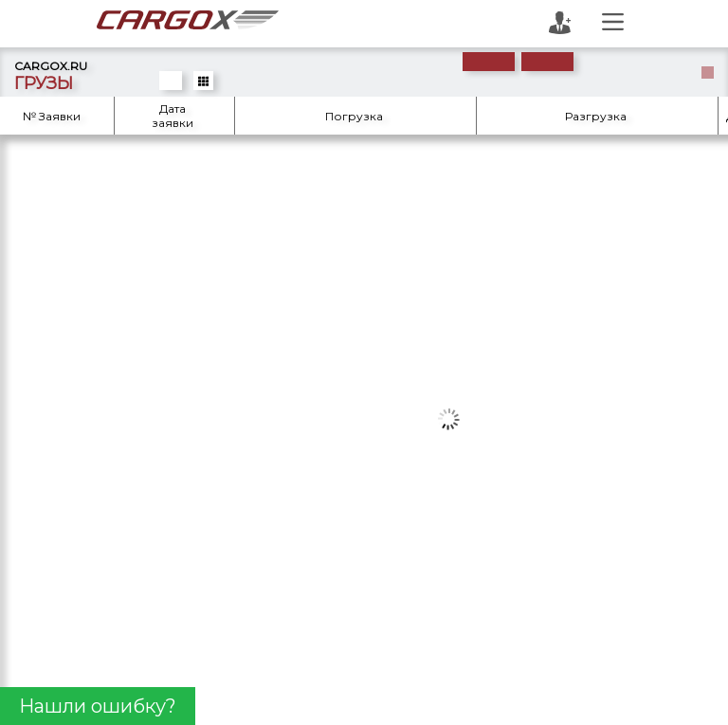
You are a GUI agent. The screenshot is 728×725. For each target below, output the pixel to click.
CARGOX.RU (51, 66)
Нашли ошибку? (98, 706)
